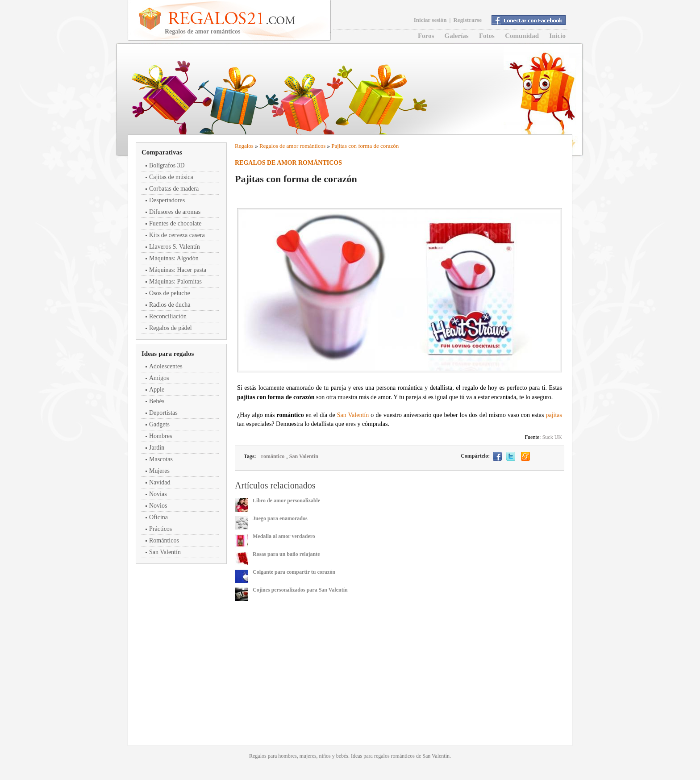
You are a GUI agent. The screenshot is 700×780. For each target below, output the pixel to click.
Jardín (157, 448)
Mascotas (161, 459)
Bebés (157, 401)
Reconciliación (168, 316)
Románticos (164, 540)
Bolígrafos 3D (167, 165)
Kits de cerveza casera (177, 235)
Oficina (158, 517)
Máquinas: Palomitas (175, 282)
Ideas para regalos (168, 354)
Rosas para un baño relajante (286, 554)
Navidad (160, 482)
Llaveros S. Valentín (175, 247)
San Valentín (165, 552)
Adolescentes (166, 366)
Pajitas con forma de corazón (365, 146)
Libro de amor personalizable (286, 501)
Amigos (159, 378)
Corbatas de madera (174, 189)
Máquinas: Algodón (174, 258)
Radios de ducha (170, 305)
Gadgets (159, 424)
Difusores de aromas (175, 212)
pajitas (554, 415)
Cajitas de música (171, 177)
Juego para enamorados (280, 518)
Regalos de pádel (171, 328)
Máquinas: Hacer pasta (178, 270)
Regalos (244, 146)
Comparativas (162, 152)
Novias (158, 494)
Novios (158, 506)
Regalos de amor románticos (292, 146)
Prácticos (160, 529)
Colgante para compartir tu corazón (294, 572)
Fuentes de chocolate (175, 223)
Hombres (160, 436)
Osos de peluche (170, 293)
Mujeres (159, 471)
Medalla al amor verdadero (284, 536)
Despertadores (167, 200)
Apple (157, 390)
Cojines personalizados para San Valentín (300, 590)
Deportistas (163, 413)
